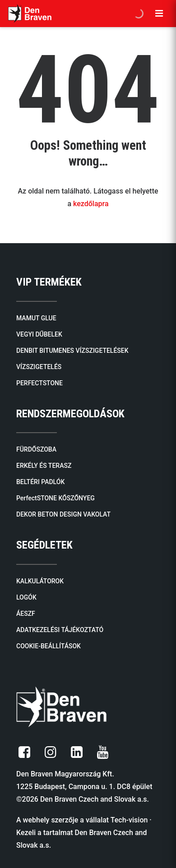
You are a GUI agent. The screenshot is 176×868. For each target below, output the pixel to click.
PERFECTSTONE (39, 383)
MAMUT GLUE (36, 318)
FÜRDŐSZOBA (36, 449)
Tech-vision (129, 820)
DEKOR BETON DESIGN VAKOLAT (63, 514)
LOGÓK (26, 597)
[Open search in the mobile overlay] (139, 14)
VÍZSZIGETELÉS (39, 367)
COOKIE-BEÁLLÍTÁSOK (49, 646)
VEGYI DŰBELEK (39, 334)
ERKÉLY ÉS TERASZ (44, 466)
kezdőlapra (91, 204)
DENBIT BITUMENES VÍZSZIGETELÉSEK (72, 351)
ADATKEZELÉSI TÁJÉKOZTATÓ (60, 630)
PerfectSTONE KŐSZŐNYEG (56, 498)
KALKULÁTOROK (40, 581)
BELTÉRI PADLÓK (40, 482)
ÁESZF (26, 614)
